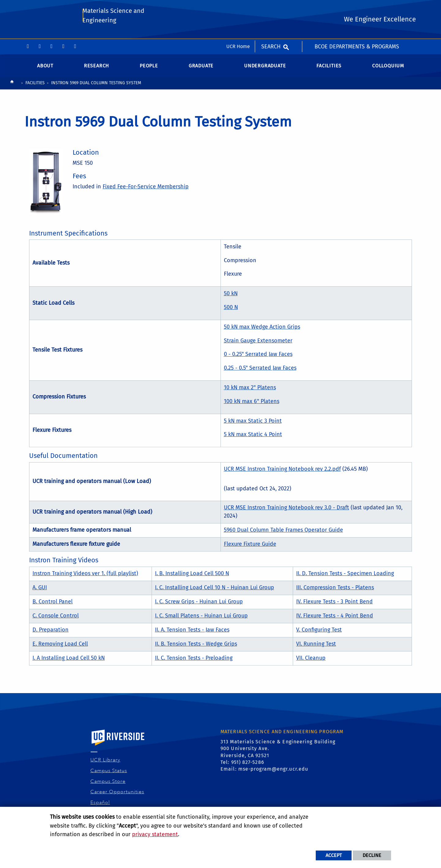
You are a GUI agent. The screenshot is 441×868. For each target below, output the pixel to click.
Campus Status (109, 773)
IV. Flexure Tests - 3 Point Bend (334, 604)
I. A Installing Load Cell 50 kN (69, 660)
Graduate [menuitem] (201, 68)
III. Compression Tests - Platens (335, 590)
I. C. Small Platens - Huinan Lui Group (201, 618)
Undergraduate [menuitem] (265, 68)
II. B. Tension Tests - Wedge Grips (196, 646)
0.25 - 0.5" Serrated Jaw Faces (260, 370)
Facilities (35, 85)
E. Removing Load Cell (60, 646)
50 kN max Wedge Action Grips (262, 329)
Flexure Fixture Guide (250, 546)
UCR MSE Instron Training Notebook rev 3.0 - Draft (286, 510)
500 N (231, 310)
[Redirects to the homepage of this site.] (12, 86)
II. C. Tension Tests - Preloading (194, 660)
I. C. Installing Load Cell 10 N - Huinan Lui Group (215, 590)
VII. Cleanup (311, 660)
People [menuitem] (149, 68)
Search (271, 8)
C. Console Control (56, 618)
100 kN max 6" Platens (252, 404)
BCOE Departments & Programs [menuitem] (357, 8)
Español (100, 805)
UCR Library (106, 762)
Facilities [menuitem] (329, 68)
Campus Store (108, 783)
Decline (372, 855)
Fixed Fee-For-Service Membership (146, 189)
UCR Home (238, 8)
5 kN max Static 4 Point (253, 437)
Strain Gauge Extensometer (258, 343)
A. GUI (40, 590)
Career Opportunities (117, 794)
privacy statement (155, 834)
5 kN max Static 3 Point (253, 423)
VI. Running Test (316, 646)
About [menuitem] (45, 68)
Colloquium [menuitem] (388, 68)
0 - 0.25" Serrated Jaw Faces (258, 357)
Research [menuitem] (96, 68)
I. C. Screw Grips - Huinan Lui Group (199, 604)
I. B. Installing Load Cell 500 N (192, 576)
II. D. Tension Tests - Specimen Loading (345, 576)
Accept (334, 855)
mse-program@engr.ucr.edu (273, 771)
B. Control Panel (53, 604)
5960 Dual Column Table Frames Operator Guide (283, 532)
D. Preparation (51, 632)
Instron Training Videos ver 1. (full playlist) (85, 576)
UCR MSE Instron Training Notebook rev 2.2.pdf (282, 471)
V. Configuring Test (319, 632)
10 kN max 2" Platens (250, 390)
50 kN (231, 296)
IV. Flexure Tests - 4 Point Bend (335, 618)
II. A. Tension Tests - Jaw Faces (192, 632)
